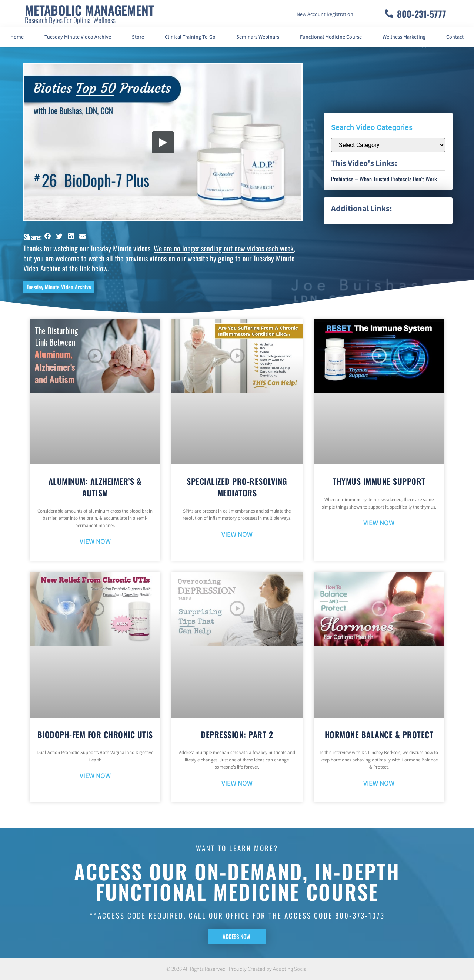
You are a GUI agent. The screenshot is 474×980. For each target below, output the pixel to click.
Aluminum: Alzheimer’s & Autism (95, 487)
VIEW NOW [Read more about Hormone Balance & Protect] (379, 784)
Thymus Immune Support (379, 481)
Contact (455, 37)
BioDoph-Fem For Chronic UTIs (95, 734)
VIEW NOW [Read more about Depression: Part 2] (237, 784)
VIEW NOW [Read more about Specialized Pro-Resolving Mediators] (237, 535)
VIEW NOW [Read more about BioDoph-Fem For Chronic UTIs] (95, 776)
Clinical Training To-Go (190, 37)
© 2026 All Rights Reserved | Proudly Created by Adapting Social (237, 969)
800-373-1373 (360, 915)
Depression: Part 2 (237, 734)
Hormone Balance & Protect (379, 734)
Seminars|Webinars (258, 37)
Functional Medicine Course (331, 37)
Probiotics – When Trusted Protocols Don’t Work (384, 179)
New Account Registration (325, 14)
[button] (48, 236)
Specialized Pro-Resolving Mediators (237, 487)
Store (138, 37)
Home (17, 37)
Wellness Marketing (404, 37)
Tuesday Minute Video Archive (78, 37)
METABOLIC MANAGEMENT (89, 10)
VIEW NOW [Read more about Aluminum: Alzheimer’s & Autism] (95, 542)
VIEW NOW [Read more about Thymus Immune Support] (379, 523)
